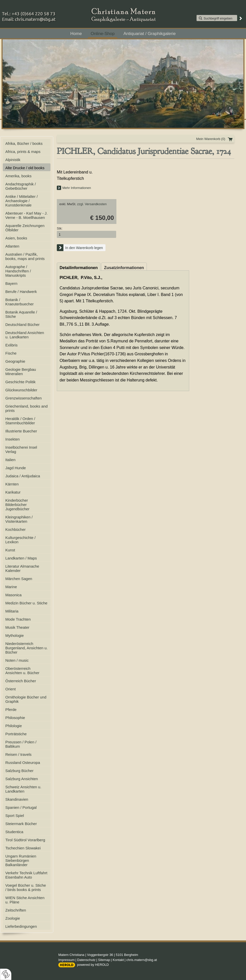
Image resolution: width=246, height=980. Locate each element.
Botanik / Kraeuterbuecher (20, 302)
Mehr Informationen (77, 188)
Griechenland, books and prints (27, 408)
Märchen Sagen (19, 579)
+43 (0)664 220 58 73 (46, 13)
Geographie (15, 361)
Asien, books (16, 238)
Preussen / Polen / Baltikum (21, 744)
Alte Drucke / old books (25, 168)
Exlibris (11, 345)
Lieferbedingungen (21, 926)
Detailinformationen (79, 268)
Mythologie (15, 635)
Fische (11, 353)
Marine (11, 587)
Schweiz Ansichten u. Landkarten (23, 789)
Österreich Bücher (21, 681)
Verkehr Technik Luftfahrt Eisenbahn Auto (26, 875)
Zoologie (13, 918)
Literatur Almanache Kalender (22, 568)
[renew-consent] (6, 974)
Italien (10, 460)
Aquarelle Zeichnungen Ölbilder (25, 228)
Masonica (13, 595)
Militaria (12, 611)
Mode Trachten (18, 619)
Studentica (14, 832)
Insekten (13, 439)
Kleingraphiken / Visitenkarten (19, 519)
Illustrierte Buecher (21, 431)
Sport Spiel (15, 816)
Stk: (60, 228)
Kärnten (12, 484)
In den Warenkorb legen (84, 248)
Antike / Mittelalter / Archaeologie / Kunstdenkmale (22, 201)
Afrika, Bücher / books (24, 143)
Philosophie (15, 718)
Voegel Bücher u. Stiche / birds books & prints (26, 887)
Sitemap (104, 960)
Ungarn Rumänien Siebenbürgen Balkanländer (21, 860)
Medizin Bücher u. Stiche (26, 603)
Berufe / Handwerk (21, 292)
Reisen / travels (18, 754)
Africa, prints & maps (23, 152)
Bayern (11, 283)
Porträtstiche (16, 734)
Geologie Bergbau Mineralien (21, 372)
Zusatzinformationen (124, 268)
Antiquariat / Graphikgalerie (150, 34)
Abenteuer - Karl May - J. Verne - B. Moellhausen (27, 215)
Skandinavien (17, 799)
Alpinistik (13, 160)
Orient (11, 689)
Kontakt (118, 960)
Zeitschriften (16, 910)
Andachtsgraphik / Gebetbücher (21, 186)
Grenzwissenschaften (23, 398)
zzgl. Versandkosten (92, 204)
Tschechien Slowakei (23, 848)
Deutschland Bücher (22, 325)
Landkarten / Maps (21, 558)
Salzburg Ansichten (22, 779)
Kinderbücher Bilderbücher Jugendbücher (17, 505)
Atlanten (12, 246)
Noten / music (17, 660)
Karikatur (13, 492)
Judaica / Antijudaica (23, 476)
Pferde (11, 710)
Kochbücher (15, 529)
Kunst (10, 550)
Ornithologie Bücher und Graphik (26, 699)
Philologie (14, 726)
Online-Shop (103, 34)
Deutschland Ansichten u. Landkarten (25, 335)
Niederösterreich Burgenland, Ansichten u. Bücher (27, 648)
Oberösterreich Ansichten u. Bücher (22, 671)
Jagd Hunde (16, 468)
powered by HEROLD (93, 965)
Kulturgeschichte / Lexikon (20, 540)
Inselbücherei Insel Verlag (21, 449)
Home (76, 34)
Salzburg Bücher (19, 771)
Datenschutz (86, 960)
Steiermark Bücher (21, 824)
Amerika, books (18, 176)
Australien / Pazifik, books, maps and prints (25, 256)
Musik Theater (17, 627)
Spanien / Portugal (21, 807)
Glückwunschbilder (21, 390)
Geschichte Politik (20, 382)
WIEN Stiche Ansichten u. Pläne (25, 900)
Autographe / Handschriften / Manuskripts (18, 271)
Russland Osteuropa (23, 763)
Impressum (66, 960)
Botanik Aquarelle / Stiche (21, 314)
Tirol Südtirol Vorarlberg (25, 840)
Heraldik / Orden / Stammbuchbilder (20, 421)
